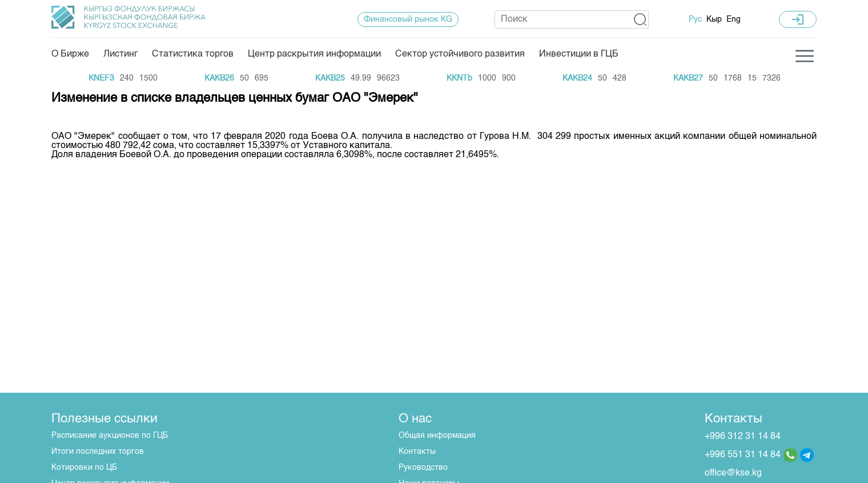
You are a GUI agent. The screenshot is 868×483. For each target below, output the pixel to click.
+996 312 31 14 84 (743, 437)
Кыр (714, 19)
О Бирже (70, 54)
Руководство (423, 468)
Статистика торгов (193, 54)
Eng (734, 19)
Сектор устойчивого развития (460, 54)
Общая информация (437, 436)
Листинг (120, 54)
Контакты (417, 452)
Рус (695, 19)
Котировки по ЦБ (84, 468)
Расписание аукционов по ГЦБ (110, 436)
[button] (640, 19)
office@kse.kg (733, 473)
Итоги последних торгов (98, 452)
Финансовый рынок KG (408, 19)
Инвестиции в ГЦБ (579, 54)
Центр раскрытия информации (314, 54)
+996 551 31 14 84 (743, 455)
